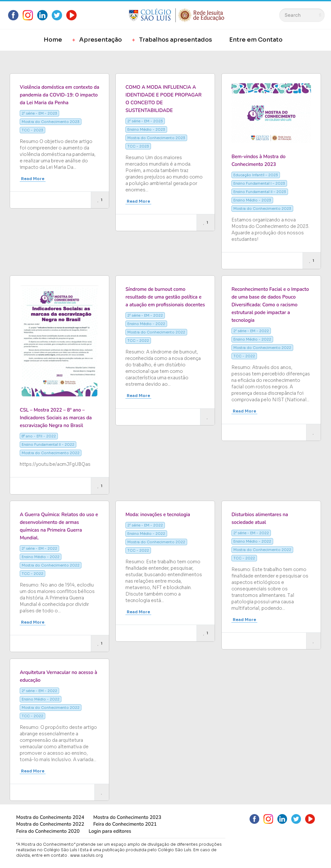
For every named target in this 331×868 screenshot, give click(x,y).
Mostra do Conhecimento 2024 (50, 817)
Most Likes (27, 60)
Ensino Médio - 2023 (146, 129)
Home (53, 40)
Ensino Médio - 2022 (146, 324)
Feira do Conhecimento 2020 (48, 831)
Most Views (67, 60)
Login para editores (110, 831)
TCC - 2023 (32, 130)
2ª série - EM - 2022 (145, 315)
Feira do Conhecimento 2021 (125, 824)
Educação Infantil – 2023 (256, 175)
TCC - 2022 (138, 341)
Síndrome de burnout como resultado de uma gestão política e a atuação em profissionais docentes (165, 297)
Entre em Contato (256, 40)
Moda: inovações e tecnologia (158, 515)
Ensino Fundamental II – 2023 (260, 192)
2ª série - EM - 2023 (39, 113)
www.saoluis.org (86, 855)
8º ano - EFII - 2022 (39, 436)
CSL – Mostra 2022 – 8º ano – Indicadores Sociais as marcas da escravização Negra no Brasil (56, 418)
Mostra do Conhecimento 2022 (51, 453)
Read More (33, 179)
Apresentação (101, 40)
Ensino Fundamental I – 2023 (259, 183)
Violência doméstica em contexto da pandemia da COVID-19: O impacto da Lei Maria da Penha (59, 95)
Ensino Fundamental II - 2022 (48, 444)
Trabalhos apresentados (176, 40)
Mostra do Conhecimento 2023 (51, 122)
